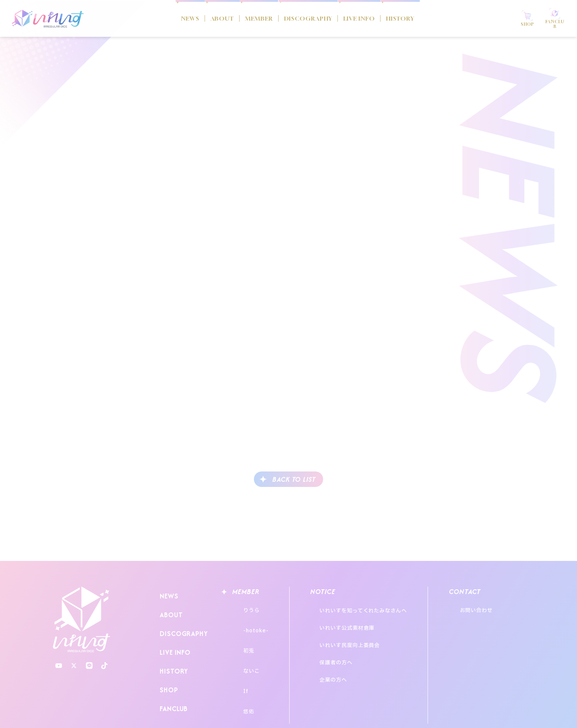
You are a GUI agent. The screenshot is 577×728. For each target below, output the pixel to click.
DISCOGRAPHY (307, 18)
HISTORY (429, 18)
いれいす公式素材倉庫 (355, 617)
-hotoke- (249, 621)
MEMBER (241, 18)
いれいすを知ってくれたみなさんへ (371, 607)
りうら (245, 607)
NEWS (152, 18)
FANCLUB (172, 680)
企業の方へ (341, 647)
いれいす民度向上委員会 (357, 627)
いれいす (82, 620)
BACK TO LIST (294, 479)
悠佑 (242, 675)
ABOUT (193, 18)
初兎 (242, 634)
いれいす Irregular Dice (48, 18)
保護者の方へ (344, 637)
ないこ (245, 648)
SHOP (167, 666)
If (239, 662)
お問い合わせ (497, 607)
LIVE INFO (375, 18)
